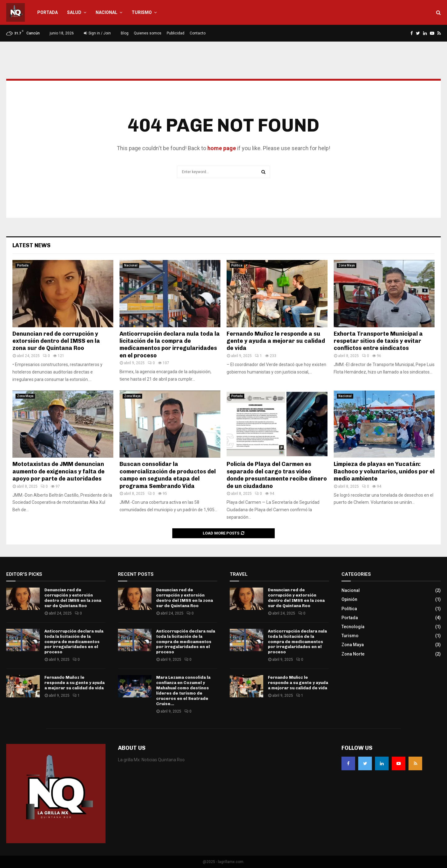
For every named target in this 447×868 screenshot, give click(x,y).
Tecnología (353, 627)
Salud (74, 12)
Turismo (142, 12)
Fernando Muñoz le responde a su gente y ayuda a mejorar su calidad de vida (276, 341)
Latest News (32, 245)
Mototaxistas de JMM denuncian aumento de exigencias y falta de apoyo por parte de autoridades (59, 471)
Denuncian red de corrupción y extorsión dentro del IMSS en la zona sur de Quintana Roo (56, 341)
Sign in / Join (97, 33)
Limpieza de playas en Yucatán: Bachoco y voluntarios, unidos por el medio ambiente (384, 471)
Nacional (106, 12)
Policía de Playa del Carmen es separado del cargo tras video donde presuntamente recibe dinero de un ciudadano (277, 475)
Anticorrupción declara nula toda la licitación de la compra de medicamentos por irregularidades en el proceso (170, 345)
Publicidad (176, 33)
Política (237, 265)
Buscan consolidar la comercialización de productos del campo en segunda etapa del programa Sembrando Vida (168, 475)
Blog (125, 33)
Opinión (349, 599)
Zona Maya (347, 265)
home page (222, 148)
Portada (47, 12)
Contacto (198, 33)
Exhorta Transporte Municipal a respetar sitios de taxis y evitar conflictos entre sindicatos (378, 341)
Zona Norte (353, 654)
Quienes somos (148, 33)
